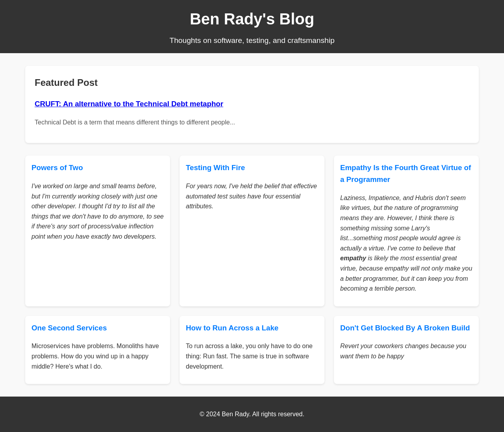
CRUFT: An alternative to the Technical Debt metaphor (129, 104)
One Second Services (69, 328)
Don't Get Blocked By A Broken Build (405, 328)
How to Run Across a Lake (232, 328)
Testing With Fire (215, 168)
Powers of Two (57, 168)
